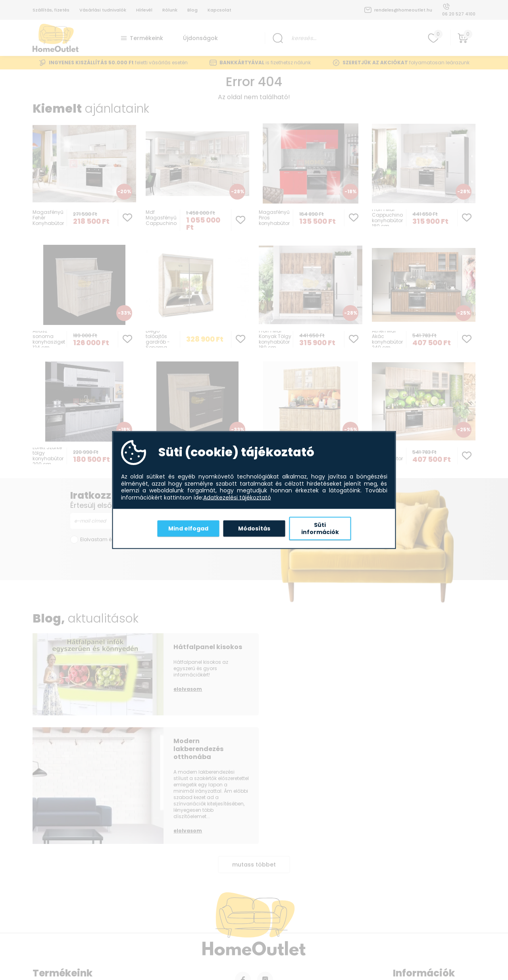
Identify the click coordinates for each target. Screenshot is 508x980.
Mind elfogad (188, 528)
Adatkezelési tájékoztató (237, 498)
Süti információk (320, 528)
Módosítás (254, 528)
